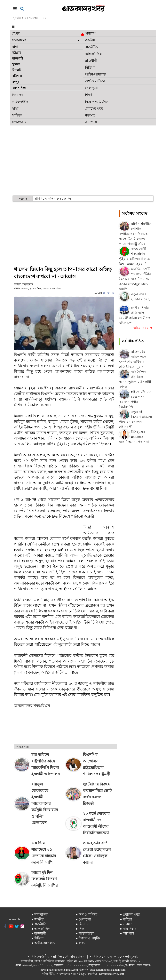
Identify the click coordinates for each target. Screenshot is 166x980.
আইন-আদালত (96, 74)
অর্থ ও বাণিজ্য (95, 81)
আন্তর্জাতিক (93, 54)
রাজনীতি (91, 47)
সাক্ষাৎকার (19, 122)
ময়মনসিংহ (19, 88)
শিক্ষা (89, 95)
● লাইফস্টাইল (85, 933)
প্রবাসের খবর (94, 108)
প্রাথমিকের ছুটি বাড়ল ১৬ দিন (53, 199)
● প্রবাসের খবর (130, 915)
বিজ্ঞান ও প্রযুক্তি (96, 102)
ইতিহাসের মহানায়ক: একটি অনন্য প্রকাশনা (134, 437)
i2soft (121, 974)
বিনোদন (18, 95)
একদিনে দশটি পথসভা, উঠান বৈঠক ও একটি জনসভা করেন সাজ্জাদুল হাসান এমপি (135, 279)
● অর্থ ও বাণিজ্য (87, 915)
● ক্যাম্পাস (127, 933)
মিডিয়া (90, 68)
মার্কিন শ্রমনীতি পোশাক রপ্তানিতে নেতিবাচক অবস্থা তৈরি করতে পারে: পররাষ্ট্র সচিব (136, 234)
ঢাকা (15, 47)
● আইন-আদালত (43, 943)
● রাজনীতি (39, 924)
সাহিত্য (17, 115)
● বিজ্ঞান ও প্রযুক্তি (88, 938)
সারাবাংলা (19, 40)
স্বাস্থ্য (15, 108)
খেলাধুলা (91, 88)
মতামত (90, 115)
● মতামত (126, 924)
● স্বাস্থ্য (80, 943)
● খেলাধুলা (83, 919)
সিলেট (16, 70)
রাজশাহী (18, 58)
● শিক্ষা (80, 929)
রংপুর (16, 82)
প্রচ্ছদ (16, 33)
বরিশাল (17, 76)
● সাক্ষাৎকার (128, 929)
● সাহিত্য (126, 919)
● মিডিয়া (38, 938)
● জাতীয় (38, 919)
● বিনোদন (83, 924)
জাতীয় (90, 40)
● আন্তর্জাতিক (41, 929)
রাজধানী (91, 61)
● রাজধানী (39, 933)
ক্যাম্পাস (91, 122)
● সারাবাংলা (40, 915)
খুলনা (16, 64)
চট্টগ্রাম (17, 53)
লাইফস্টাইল (20, 102)
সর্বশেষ (89, 34)
